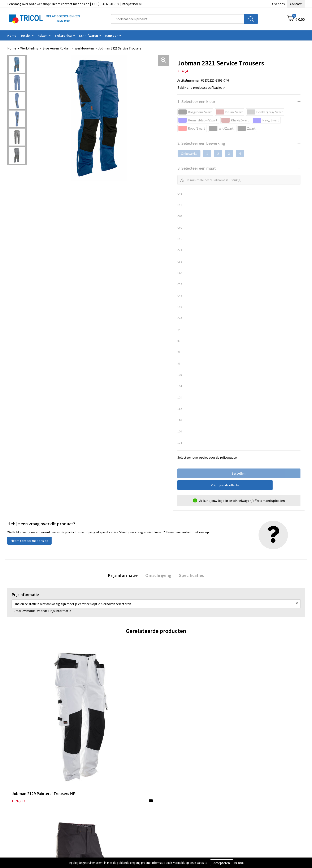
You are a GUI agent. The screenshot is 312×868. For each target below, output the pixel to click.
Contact (296, 4)
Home (12, 35)
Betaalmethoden (174, 804)
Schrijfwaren (88, 35)
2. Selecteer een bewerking (201, 143)
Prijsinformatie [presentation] (124, 576)
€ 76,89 (18, 726)
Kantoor (112, 35)
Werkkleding (29, 48)
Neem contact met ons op (29, 541)
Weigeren (239, 863)
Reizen (43, 35)
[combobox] (178, 19)
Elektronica (63, 35)
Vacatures (94, 816)
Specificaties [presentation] (190, 576)
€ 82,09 (167, 726)
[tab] (124, 576)
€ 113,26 (93, 732)
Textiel (25, 35)
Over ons (278, 4)
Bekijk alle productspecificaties (201, 87)
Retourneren (170, 810)
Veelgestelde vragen (102, 810)
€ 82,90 (241, 726)
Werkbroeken (84, 48)
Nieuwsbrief (96, 804)
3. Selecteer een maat (197, 168)
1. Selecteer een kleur (196, 101)
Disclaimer (243, 810)
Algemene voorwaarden (252, 797)
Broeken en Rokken (57, 48)
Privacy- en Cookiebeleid (253, 804)
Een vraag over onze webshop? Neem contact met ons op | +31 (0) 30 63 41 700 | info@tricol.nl (75, 4)
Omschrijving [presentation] (158, 576)
